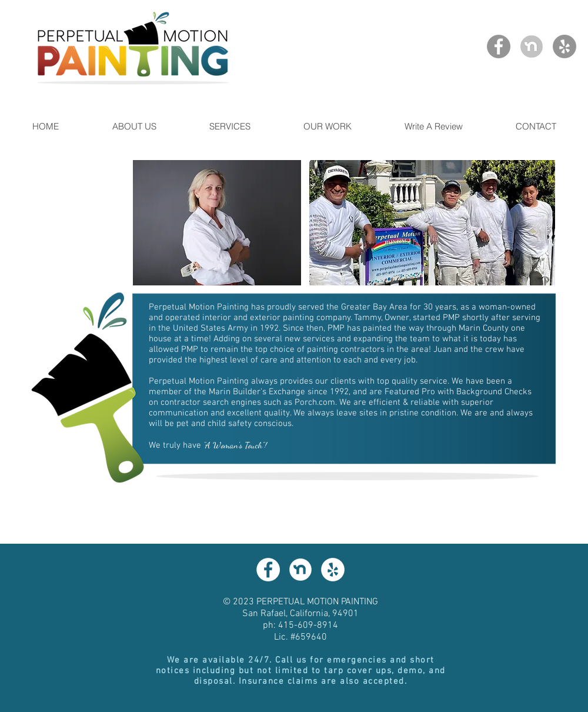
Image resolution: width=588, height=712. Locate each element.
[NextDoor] (300, 570)
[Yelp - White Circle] (333, 570)
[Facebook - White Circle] (268, 570)
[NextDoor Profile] (532, 46)
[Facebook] (499, 46)
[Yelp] (564, 46)
